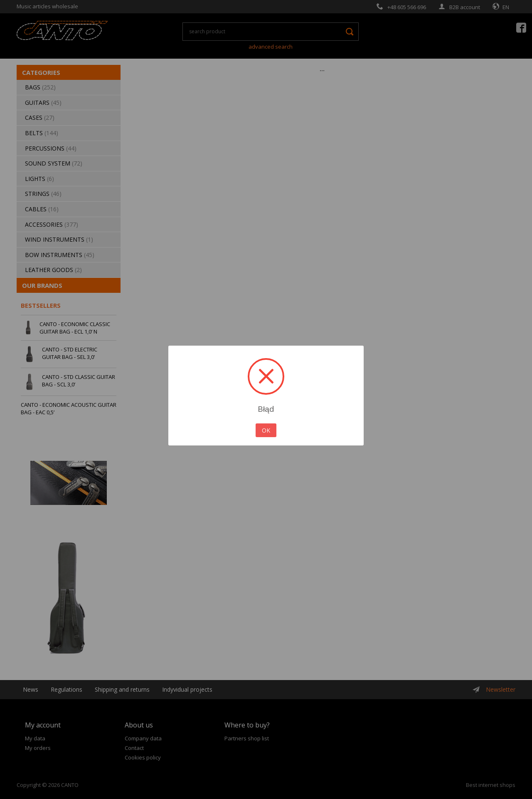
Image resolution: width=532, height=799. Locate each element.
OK (266, 430)
